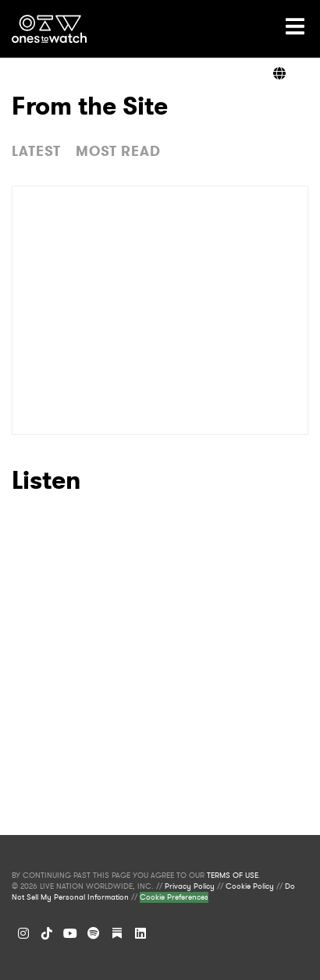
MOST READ (118, 151)
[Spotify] (94, 933)
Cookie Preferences (174, 897)
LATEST (36, 151)
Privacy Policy (190, 886)
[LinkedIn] (140, 933)
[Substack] (117, 933)
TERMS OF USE (233, 876)
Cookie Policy (250, 886)
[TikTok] (47, 933)
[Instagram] (23, 933)
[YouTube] (70, 933)
